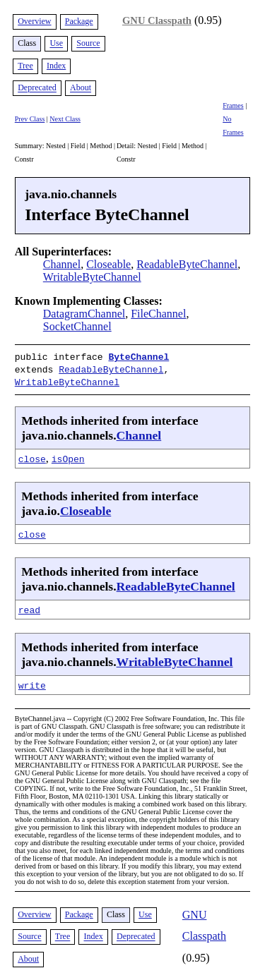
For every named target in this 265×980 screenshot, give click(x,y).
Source (88, 44)
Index (56, 66)
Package (79, 21)
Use (56, 44)
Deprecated (37, 88)
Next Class (65, 119)
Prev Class (30, 119)
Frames (233, 105)
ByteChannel (139, 356)
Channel (62, 264)
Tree (25, 66)
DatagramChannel (84, 314)
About (81, 88)
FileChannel (158, 314)
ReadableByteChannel (187, 264)
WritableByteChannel (92, 277)
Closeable (108, 264)
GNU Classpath (157, 20)
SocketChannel (77, 326)
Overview (34, 21)
